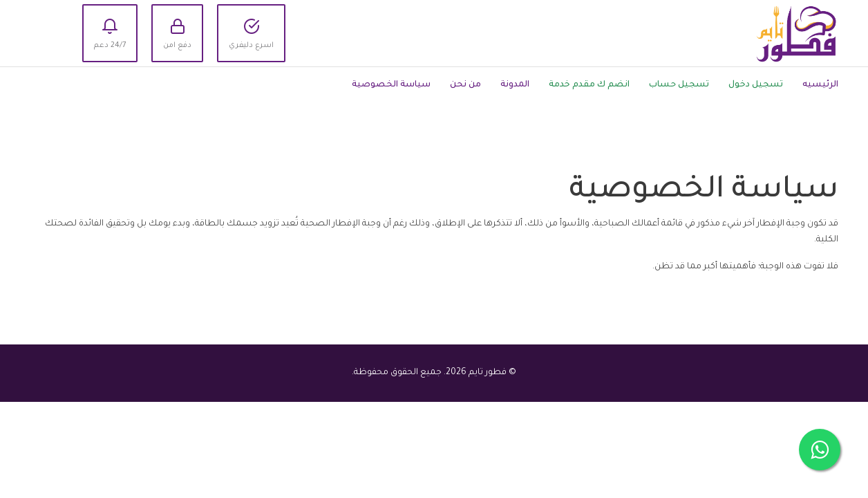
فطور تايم (488, 373)
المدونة (515, 85)
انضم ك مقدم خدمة (589, 85)
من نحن (465, 85)
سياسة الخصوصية (391, 85)
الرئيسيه (820, 85)
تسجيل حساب (679, 85)
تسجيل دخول (756, 85)
